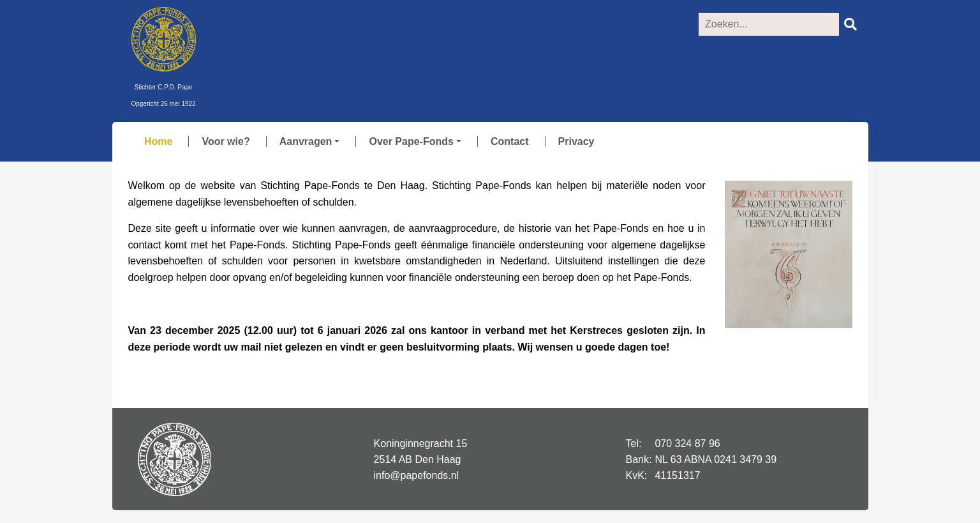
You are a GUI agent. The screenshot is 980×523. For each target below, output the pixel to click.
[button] (305, 141)
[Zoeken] (769, 24)
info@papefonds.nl (417, 475)
